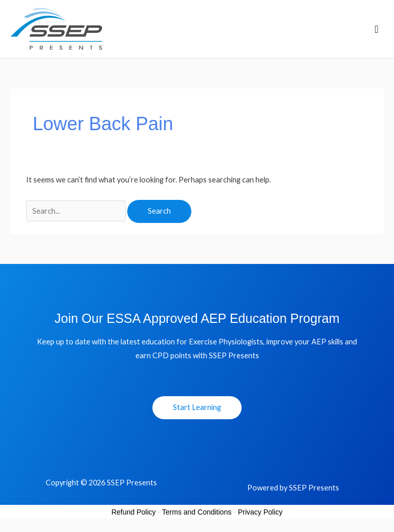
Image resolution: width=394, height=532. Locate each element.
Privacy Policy (260, 512)
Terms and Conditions (197, 512)
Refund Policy (133, 512)
